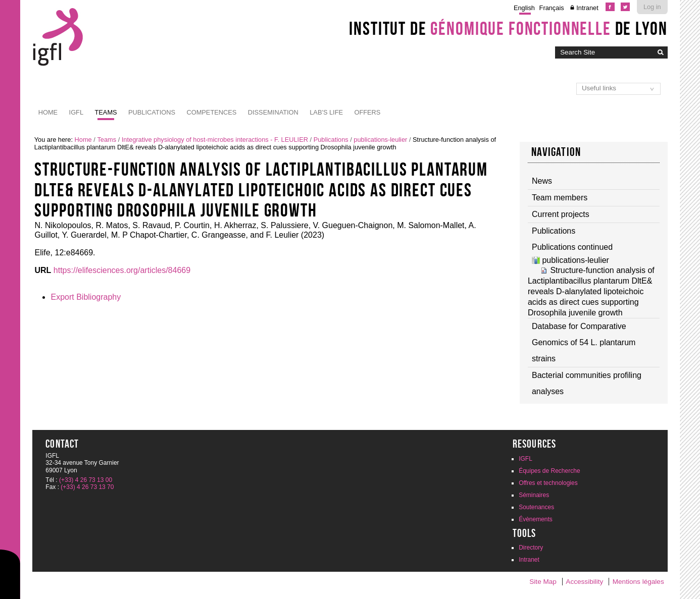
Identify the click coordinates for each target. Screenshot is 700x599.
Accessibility (584, 582)
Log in (652, 7)
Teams (106, 112)
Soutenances (536, 507)
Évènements (536, 519)
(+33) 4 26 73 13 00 (86, 480)
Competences (211, 112)
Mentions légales (638, 582)
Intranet (587, 8)
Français (552, 8)
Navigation (556, 152)
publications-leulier (380, 140)
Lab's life (326, 112)
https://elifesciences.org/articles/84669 (122, 270)
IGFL (76, 112)
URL (43, 270)
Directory (531, 548)
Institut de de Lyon (508, 28)
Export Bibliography (86, 297)
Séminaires (534, 495)
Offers (367, 112)
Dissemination (273, 112)
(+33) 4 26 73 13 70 (87, 487)
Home (48, 112)
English (524, 8)
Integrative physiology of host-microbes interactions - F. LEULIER (215, 140)
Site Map (543, 582)
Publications (152, 112)
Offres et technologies (548, 483)
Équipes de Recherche (549, 471)
